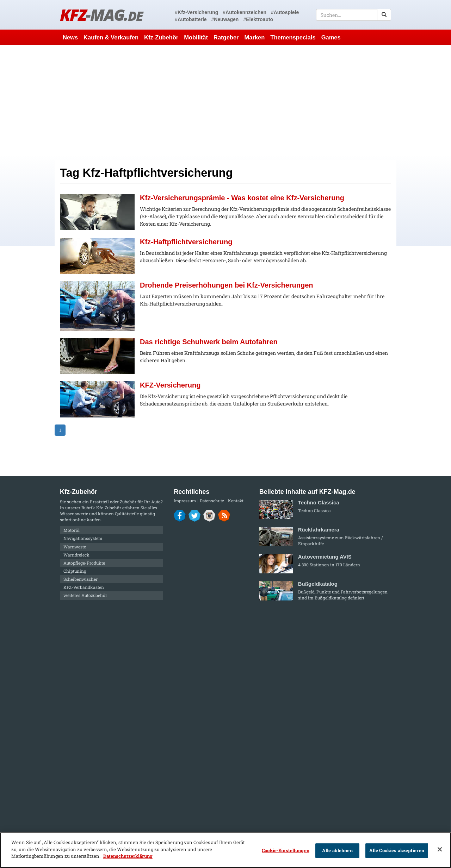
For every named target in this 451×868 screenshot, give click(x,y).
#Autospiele (285, 12)
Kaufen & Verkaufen (111, 37)
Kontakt (236, 501)
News (70, 37)
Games (331, 37)
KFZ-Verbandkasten (84, 587)
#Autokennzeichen (245, 12)
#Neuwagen (225, 19)
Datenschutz (212, 501)
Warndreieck (76, 555)
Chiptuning (75, 571)
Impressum (185, 501)
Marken (255, 37)
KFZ (101, 15)
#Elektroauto (258, 19)
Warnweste (75, 547)
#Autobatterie (191, 19)
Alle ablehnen (337, 850)
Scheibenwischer (81, 579)
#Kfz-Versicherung (196, 12)
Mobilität (196, 37)
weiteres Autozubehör (85, 595)
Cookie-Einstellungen (286, 850)
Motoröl (72, 530)
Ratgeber (226, 37)
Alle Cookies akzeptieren (397, 850)
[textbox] (354, 15)
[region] (225, 850)
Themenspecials (293, 37)
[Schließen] (440, 849)
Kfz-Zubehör (161, 37)
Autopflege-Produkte (84, 563)
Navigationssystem (83, 538)
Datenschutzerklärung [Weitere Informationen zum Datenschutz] (128, 856)
